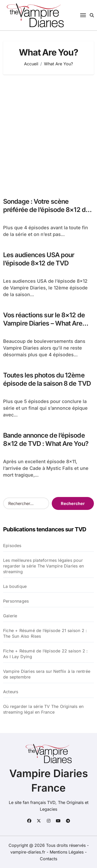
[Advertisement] (48, 133)
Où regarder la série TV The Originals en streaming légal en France (43, 709)
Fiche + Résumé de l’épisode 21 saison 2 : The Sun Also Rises (45, 633)
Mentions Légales (67, 852)
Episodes (12, 546)
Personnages (16, 601)
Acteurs (11, 692)
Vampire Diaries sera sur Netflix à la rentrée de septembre (47, 674)
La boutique (15, 586)
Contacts (48, 859)
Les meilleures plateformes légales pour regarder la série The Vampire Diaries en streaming (43, 566)
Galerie (10, 616)
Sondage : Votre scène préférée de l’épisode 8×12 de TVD (46, 210)
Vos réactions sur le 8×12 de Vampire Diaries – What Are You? (44, 323)
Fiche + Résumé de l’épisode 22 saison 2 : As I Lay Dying (45, 654)
